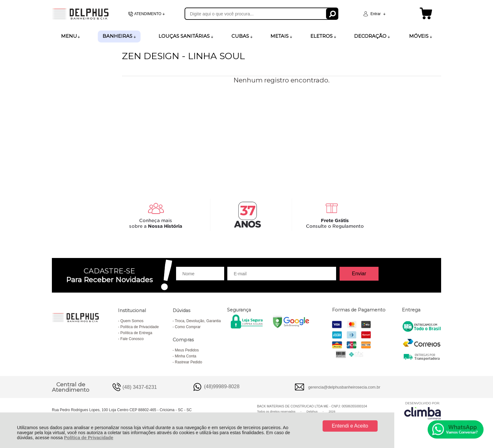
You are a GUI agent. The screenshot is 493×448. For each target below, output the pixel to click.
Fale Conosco (132, 339)
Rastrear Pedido (188, 362)
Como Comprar (188, 327)
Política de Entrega (136, 333)
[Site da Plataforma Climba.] (423, 410)
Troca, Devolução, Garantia (198, 321)
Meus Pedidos (187, 350)
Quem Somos (132, 321)
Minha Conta (186, 356)
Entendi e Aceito (350, 426)
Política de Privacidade (89, 438)
